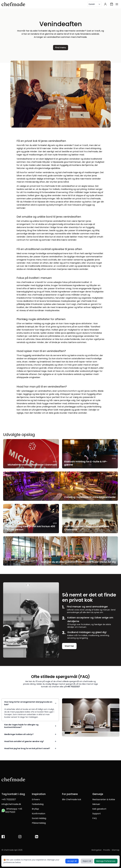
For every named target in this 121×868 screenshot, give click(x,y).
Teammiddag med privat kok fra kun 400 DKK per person (30, 528)
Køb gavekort (99, 809)
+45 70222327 (73, 687)
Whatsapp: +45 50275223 (12, 810)
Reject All (87, 861)
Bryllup (35, 809)
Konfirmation (39, 814)
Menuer (96, 804)
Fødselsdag (38, 804)
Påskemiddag (39, 823)
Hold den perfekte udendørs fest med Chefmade (87, 528)
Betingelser (97, 850)
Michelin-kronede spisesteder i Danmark (32, 465)
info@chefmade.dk (11, 804)
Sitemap (116, 850)
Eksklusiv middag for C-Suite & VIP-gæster (86, 463)
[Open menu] (117, 4)
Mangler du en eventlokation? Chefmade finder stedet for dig (79, 562)
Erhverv (36, 799)
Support (97, 814)
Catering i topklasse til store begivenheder (90, 497)
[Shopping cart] (112, 4)
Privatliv (107, 850)
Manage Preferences (106, 861)
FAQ (95, 818)
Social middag (39, 818)
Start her (69, 646)
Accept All (72, 861)
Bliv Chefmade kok (72, 799)
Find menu (61, 48)
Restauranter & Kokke (104, 799)
